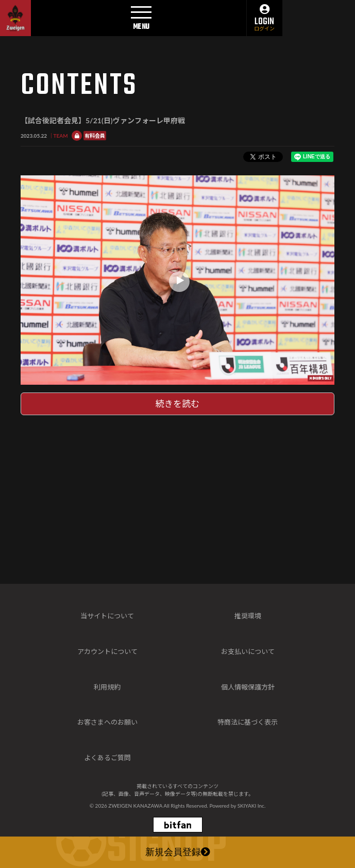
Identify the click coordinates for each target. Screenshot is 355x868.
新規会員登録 (178, 853)
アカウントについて (107, 651)
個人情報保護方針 (248, 687)
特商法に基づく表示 (248, 722)
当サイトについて (107, 616)
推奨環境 (248, 616)
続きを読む (177, 404)
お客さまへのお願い (107, 722)
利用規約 (107, 687)
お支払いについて (248, 651)
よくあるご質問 (107, 758)
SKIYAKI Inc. (252, 806)
